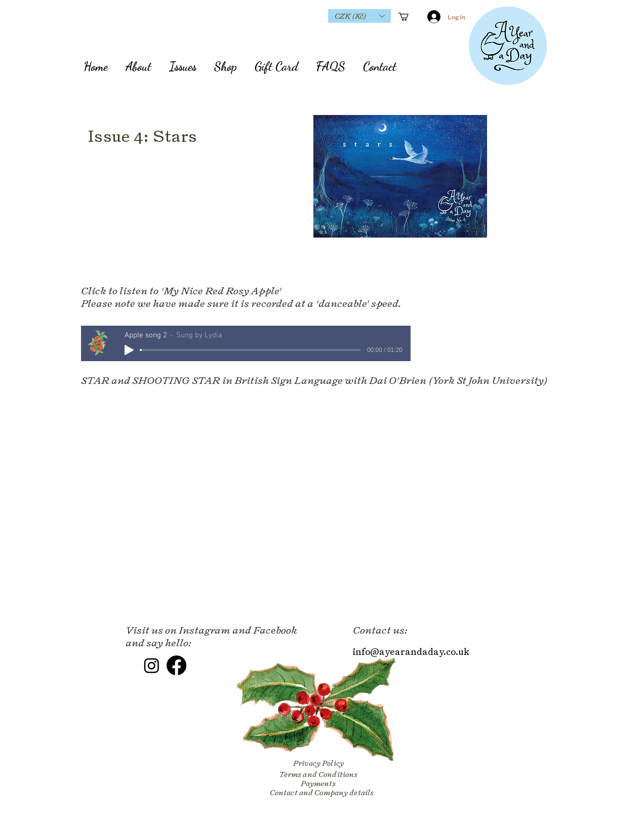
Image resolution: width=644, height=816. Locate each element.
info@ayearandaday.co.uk (411, 651)
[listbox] (359, 16)
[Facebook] (176, 665)
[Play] (129, 350)
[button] (359, 16)
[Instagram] (152, 665)
